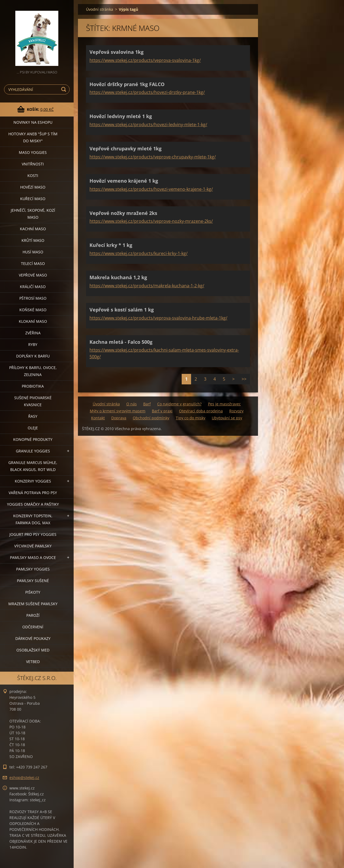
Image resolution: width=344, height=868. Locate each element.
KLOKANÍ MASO (33, 321)
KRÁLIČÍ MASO (33, 287)
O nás (132, 404)
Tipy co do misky (191, 418)
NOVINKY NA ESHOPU (33, 122)
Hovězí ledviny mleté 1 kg (121, 116)
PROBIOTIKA (33, 386)
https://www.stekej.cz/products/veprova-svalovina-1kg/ (145, 60)
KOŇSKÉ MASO (33, 310)
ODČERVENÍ (33, 627)
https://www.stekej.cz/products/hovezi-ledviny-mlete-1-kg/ (148, 125)
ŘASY (33, 416)
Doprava (119, 418)
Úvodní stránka (100, 9)
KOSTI (33, 176)
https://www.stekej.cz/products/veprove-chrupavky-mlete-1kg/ (153, 157)
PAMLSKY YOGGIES (33, 569)
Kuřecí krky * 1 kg (111, 245)
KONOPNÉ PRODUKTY (33, 439)
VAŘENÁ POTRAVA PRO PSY (33, 493)
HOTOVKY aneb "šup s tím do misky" (33, 137)
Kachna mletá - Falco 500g (121, 342)
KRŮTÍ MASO (33, 240)
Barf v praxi (162, 411)
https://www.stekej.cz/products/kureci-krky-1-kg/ (139, 253)
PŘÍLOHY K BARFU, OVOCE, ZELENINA (33, 371)
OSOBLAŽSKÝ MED (33, 650)
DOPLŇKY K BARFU (33, 356)
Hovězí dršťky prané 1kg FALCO (127, 84)
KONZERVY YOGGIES (33, 481)
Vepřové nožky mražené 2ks (123, 213)
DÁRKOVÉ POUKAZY (33, 638)
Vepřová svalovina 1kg (117, 52)
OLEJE (33, 428)
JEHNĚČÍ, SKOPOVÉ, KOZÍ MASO (33, 214)
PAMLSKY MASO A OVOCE (33, 557)
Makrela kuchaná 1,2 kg (118, 277)
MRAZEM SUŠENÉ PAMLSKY (33, 604)
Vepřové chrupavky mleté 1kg (126, 148)
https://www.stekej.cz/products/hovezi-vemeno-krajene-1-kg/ (151, 189)
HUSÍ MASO (33, 252)
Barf (147, 404)
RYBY (33, 344)
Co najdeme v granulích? (179, 404)
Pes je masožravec (224, 404)
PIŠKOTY (33, 592)
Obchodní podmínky (151, 418)
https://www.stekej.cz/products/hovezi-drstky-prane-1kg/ (147, 92)
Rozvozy (236, 411)
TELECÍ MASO (33, 263)
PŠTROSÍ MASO (33, 298)
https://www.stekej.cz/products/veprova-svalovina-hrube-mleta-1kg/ (158, 318)
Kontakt (98, 418)
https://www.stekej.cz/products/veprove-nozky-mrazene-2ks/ (151, 221)
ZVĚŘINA (33, 333)
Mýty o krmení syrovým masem (118, 411)
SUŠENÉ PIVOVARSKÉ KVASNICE (33, 401)
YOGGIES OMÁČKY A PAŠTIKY (33, 504)
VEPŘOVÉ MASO (33, 275)
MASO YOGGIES (33, 152)
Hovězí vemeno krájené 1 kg (124, 181)
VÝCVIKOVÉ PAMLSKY (33, 546)
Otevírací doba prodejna (201, 411)
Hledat (64, 89)
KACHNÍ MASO (33, 229)
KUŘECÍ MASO (33, 199)
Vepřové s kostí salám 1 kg (122, 310)
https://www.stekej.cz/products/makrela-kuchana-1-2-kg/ (147, 286)
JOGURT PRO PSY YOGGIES (33, 534)
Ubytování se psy (227, 418)
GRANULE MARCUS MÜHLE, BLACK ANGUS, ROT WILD (33, 466)
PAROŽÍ (33, 615)
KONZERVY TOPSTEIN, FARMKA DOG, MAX (33, 519)
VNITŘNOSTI (33, 164)
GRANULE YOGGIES (33, 451)
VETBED (33, 662)
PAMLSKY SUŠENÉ (33, 581)
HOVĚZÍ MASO (33, 187)
